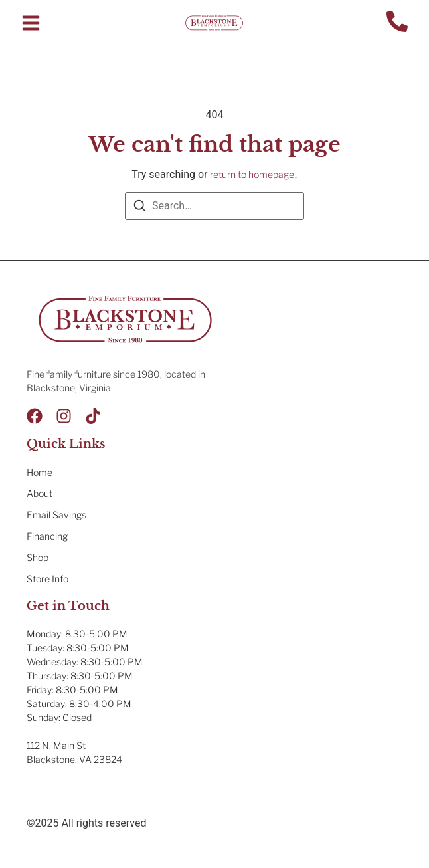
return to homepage (252, 174)
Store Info (47, 579)
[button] (31, 23)
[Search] (139, 208)
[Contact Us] (397, 23)
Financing (47, 536)
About (40, 493)
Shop (38, 557)
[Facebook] (35, 416)
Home (40, 472)
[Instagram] (64, 416)
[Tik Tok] (93, 416)
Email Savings (56, 515)
